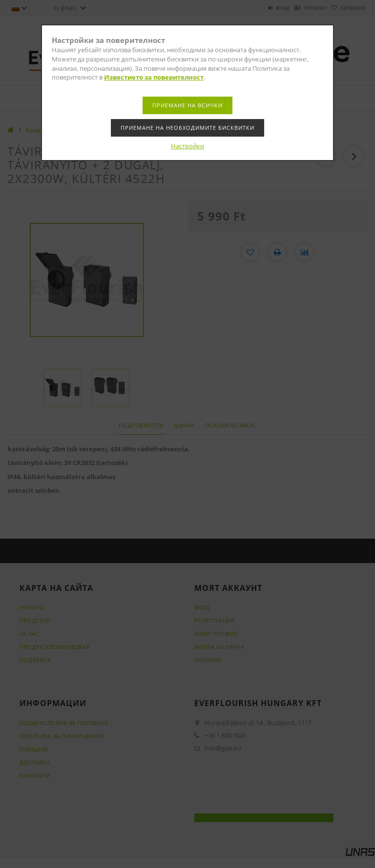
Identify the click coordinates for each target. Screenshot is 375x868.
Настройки (187, 146)
